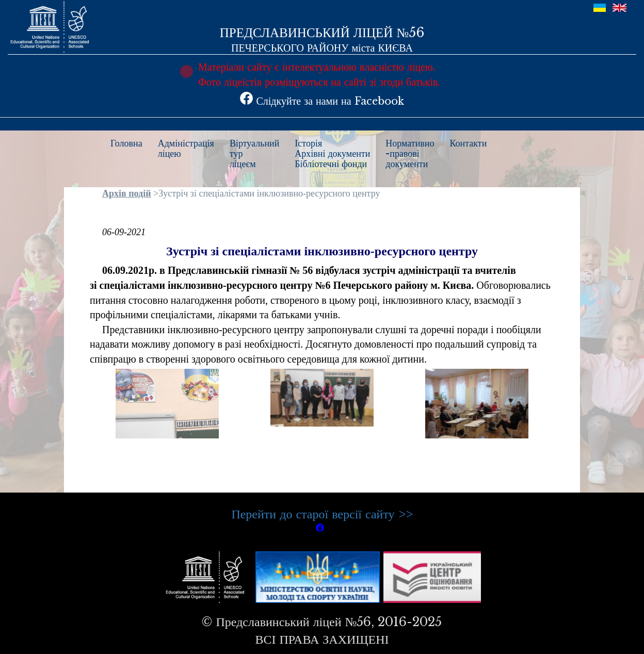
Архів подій (127, 193)
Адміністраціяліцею (186, 149)
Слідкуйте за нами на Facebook (322, 101)
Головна (126, 143)
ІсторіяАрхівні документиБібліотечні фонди (332, 154)
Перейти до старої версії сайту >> (322, 514)
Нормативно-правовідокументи (410, 154)
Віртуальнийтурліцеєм (254, 154)
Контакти (469, 143)
